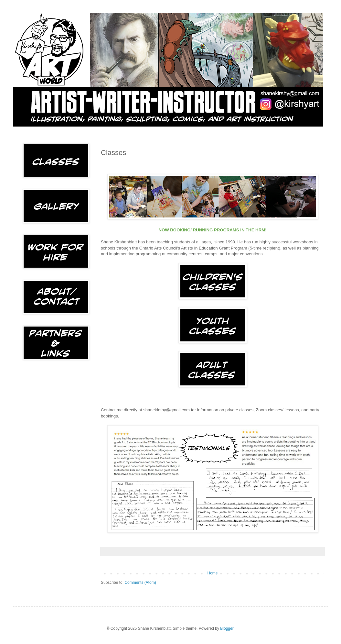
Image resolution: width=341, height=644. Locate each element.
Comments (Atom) (140, 583)
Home (212, 573)
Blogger (227, 628)
